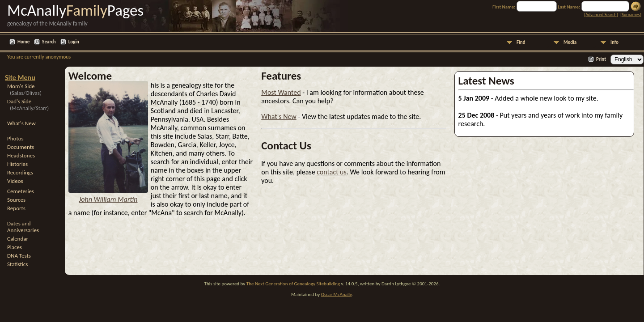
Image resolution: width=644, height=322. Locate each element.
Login (74, 42)
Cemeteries (21, 191)
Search (49, 42)
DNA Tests (19, 256)
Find (521, 42)
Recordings (20, 172)
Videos (15, 181)
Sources (16, 200)
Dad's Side (28, 105)
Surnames (631, 15)
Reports (16, 208)
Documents (21, 147)
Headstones (21, 155)
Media (570, 42)
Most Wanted (281, 92)
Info (614, 42)
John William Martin (108, 199)
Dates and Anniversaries (23, 227)
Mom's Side (24, 89)
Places (15, 247)
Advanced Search (601, 15)
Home (23, 42)
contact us (332, 172)
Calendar (18, 239)
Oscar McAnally (337, 294)
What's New (21, 123)
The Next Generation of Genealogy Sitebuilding (293, 284)
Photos (15, 138)
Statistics (17, 264)
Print (601, 59)
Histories (17, 164)
